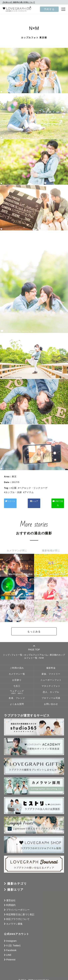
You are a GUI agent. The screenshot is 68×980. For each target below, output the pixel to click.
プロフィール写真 (51, 694)
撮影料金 (51, 664)
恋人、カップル (51, 688)
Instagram (11, 937)
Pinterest (11, 956)
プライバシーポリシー (18, 906)
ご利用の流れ (17, 664)
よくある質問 (17, 700)
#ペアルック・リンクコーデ (33, 488)
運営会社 (11, 896)
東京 (14, 477)
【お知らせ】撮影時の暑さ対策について (19, 2)
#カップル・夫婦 (13, 492)
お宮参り (17, 676)
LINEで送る (55, 501)
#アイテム (28, 492)
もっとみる (34, 628)
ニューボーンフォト (51, 676)
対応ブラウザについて (18, 915)
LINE (9, 951)
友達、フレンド (17, 694)
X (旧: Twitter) (13, 942)
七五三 (17, 682)
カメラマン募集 (14, 920)
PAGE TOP (34, 644)
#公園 (14, 488)
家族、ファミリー (51, 670)
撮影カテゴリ (17, 880)
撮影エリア (15, 886)
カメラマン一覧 (17, 670)
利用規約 (11, 901)
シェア (34, 501)
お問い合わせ (51, 700)
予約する (49, 9)
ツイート (13, 501)
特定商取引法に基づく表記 (20, 910)
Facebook (11, 946)
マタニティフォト (51, 682)
